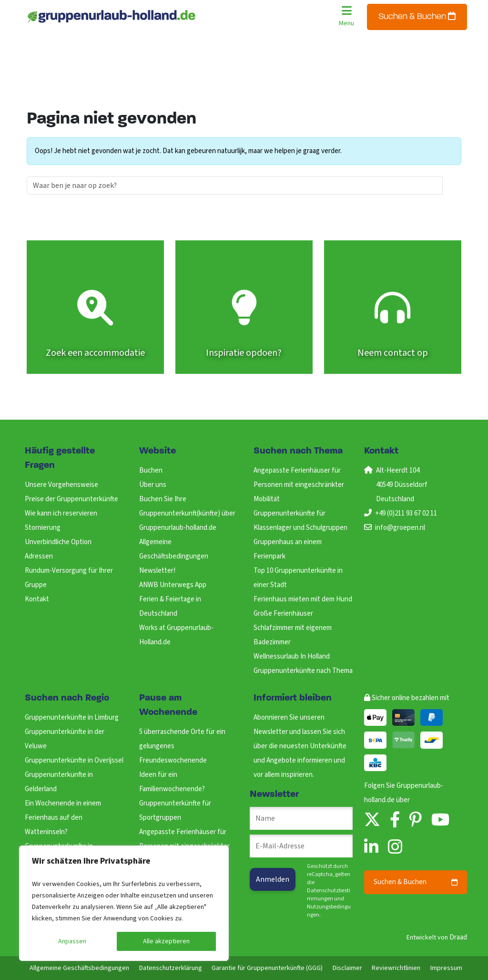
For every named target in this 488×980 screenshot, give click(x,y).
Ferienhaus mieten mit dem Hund (303, 599)
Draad (458, 937)
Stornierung (43, 528)
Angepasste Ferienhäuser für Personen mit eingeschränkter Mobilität (299, 485)
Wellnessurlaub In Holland (292, 656)
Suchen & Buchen (417, 16)
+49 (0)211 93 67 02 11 (406, 513)
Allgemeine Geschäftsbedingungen (79, 968)
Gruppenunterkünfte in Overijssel (74, 760)
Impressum (446, 968)
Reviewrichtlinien (396, 968)
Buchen (151, 470)
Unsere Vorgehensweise (61, 485)
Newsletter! (157, 571)
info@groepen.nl (400, 528)
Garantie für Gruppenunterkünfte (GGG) (267, 968)
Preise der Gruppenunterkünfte (71, 499)
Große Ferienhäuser (283, 614)
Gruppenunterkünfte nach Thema (303, 671)
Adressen (39, 556)
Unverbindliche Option (58, 542)
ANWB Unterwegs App (173, 585)
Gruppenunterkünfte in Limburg (72, 717)
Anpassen (72, 941)
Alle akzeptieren (166, 941)
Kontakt (37, 599)
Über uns (153, 485)
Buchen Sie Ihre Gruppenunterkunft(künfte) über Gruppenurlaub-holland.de (187, 513)
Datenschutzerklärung (171, 968)
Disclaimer (347, 968)
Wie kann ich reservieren (61, 513)
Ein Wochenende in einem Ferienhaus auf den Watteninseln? (63, 818)
